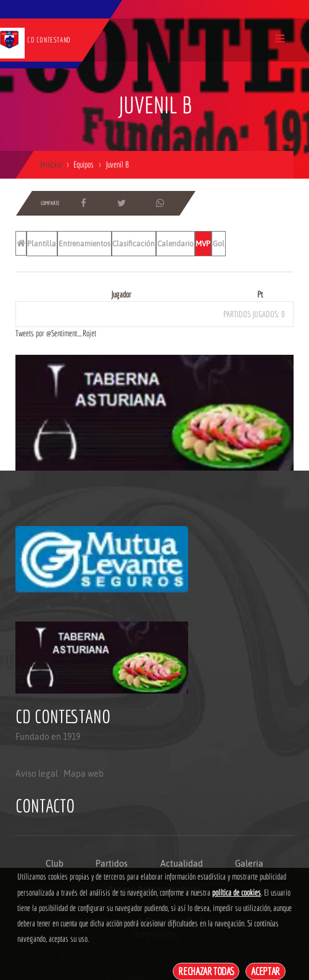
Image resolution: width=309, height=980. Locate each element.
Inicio (51, 164)
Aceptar (266, 971)
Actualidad (182, 864)
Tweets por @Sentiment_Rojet (56, 333)
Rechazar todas (206, 971)
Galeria (249, 864)
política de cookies (237, 893)
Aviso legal (37, 774)
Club (55, 864)
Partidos (112, 864)
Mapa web (84, 774)
